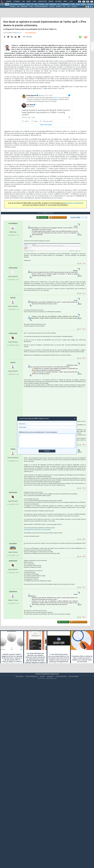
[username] (52, 424)
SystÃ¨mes (90, 4)
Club (71, 2)
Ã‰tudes (58, 2)
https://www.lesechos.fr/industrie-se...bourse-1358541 (37, 604)
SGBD (73, 4)
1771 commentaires (30, 58)
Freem (13, 523)
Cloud (28, 4)
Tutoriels (17, 2)
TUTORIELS (12, 7)
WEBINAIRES (24, 7)
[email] (52, 427)
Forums (9, 2)
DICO (69, 7)
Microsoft (41, 4)
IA (32, 4)
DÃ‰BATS (59, 7)
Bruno (20, 57)
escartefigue (13, 297)
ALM (36, 4)
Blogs (29, 2)
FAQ (23, 2)
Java (47, 4)
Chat (34, 2)
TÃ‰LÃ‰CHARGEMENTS (41, 7)
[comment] (47, 441)
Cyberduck (13, 666)
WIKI (64, 7)
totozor (13, 372)
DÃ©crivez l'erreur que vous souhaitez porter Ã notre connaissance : (47, 440)
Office (78, 4)
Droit (65, 2)
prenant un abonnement (75, 228)
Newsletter (42, 2)
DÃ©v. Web (53, 4)
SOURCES (52, 7)
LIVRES (31, 7)
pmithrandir (13, 407)
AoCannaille (13, 342)
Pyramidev (13, 618)
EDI (59, 4)
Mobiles (84, 4)
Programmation (66, 4)
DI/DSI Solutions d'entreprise (17, 4)
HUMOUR (74, 7)
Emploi (51, 2)
